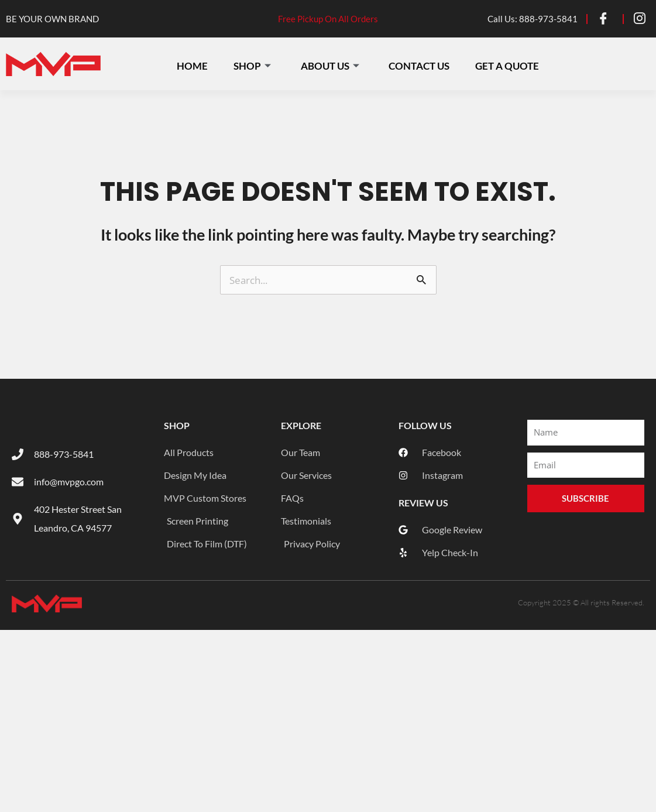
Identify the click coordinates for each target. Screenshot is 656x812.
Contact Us (424, 64)
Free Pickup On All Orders (328, 19)
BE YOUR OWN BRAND (52, 19)
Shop (254, 64)
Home (193, 64)
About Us (333, 64)
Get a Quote (513, 64)
